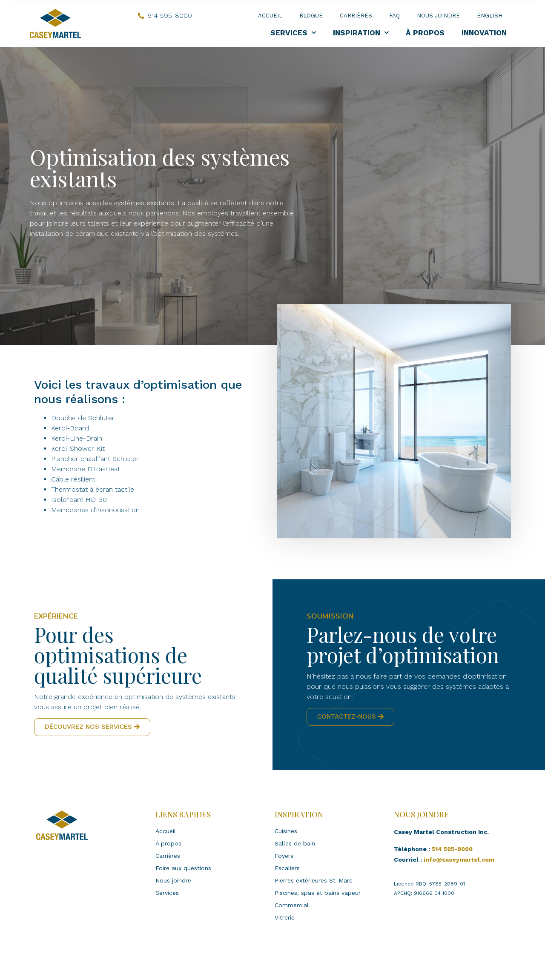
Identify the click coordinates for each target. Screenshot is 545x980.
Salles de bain (295, 843)
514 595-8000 (452, 849)
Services (293, 33)
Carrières (356, 16)
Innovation (484, 33)
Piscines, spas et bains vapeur (318, 893)
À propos (425, 33)
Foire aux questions (183, 868)
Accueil (270, 16)
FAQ (394, 16)
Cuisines (286, 831)
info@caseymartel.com (459, 860)
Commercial (292, 905)
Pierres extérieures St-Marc (314, 880)
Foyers (284, 856)
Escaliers (287, 868)
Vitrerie (285, 917)
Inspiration (361, 33)
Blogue (311, 16)
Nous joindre (438, 16)
